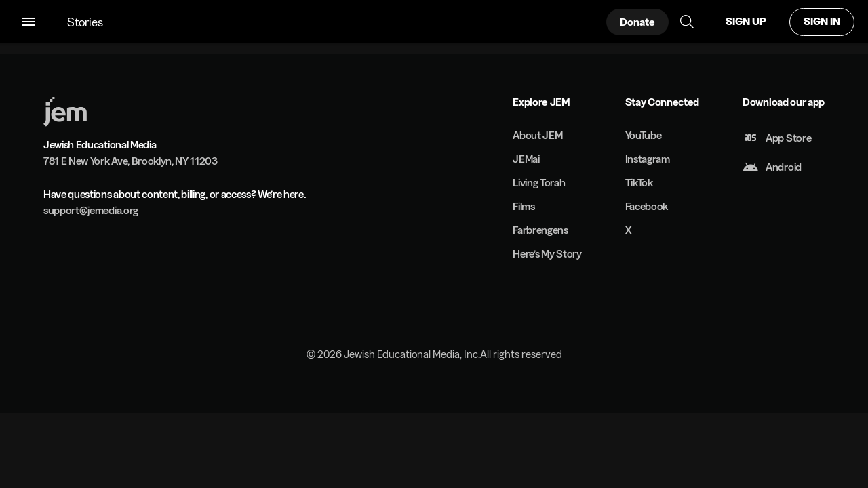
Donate (637, 22)
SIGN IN (822, 21)
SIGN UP (746, 21)
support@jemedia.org (91, 210)
